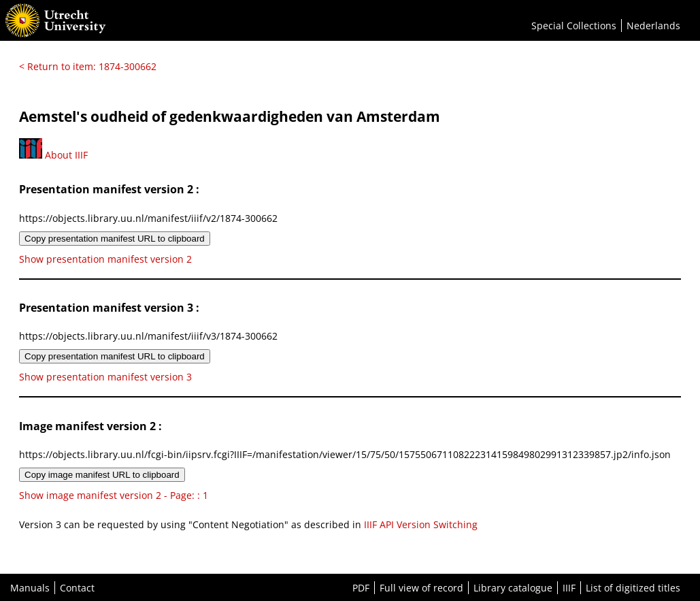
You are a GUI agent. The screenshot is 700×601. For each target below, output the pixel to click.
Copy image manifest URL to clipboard (102, 475)
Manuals (30, 588)
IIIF (569, 588)
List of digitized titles (633, 588)
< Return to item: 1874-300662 (88, 66)
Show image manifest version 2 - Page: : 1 (114, 495)
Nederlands (653, 26)
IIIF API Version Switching (421, 524)
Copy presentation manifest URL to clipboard (115, 239)
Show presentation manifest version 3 (105, 377)
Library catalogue (513, 588)
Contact (77, 588)
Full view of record (421, 588)
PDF (361, 588)
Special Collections (574, 26)
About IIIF (53, 155)
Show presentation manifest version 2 (105, 259)
